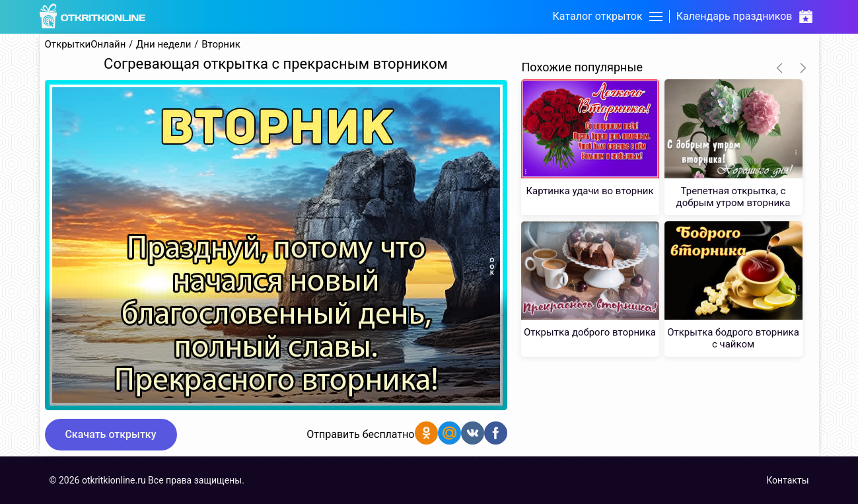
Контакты (787, 480)
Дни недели (163, 45)
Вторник (221, 45)
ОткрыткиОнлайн (86, 45)
